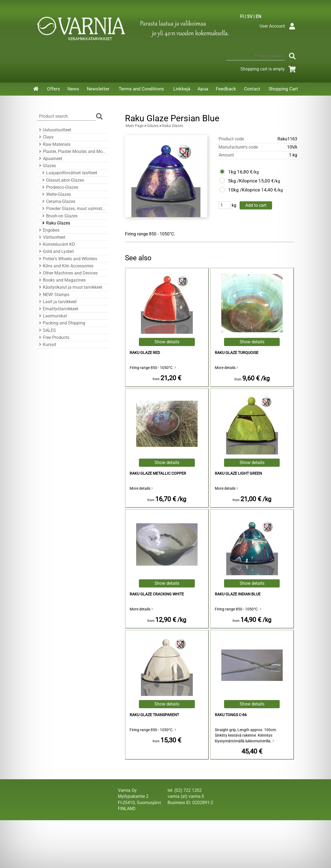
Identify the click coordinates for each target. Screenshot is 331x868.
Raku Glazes (55, 223)
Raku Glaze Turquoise (237, 353)
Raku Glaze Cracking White (157, 594)
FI (242, 17)
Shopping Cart (283, 89)
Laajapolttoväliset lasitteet (69, 173)
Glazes (47, 166)
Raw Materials (54, 144)
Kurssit (47, 345)
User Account (279, 26)
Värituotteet (51, 237)
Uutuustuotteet (54, 130)
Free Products (53, 337)
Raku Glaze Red (145, 353)
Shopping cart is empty (269, 69)
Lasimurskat (52, 316)
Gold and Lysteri (56, 251)
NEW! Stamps (53, 295)
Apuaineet (50, 159)
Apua (203, 89)
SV (250, 17)
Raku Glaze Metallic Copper (158, 473)
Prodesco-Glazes (59, 187)
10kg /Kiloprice (244, 190)
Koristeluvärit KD (56, 244)
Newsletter (98, 89)
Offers (53, 89)
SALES (47, 330)
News (73, 89)
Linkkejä (182, 89)
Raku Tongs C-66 (231, 715)
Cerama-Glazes (58, 201)
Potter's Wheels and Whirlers (67, 259)
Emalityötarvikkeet (58, 309)
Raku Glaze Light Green (238, 473)
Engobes (48, 230)
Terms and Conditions (141, 89)
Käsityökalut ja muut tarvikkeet (70, 287)
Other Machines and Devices (68, 273)
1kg (232, 172)
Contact (252, 89)
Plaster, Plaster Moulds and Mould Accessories (72, 151)
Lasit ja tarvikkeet (57, 302)
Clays (45, 137)
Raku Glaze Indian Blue (238, 594)
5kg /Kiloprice (243, 181)
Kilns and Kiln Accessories (65, 266)
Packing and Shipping (61, 323)
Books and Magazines (62, 280)
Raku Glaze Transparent (154, 715)
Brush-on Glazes (59, 216)
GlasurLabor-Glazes (62, 180)
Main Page (135, 126)
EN (258, 17)
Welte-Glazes (56, 194)
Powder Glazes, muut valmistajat (74, 209)
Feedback (226, 89)
